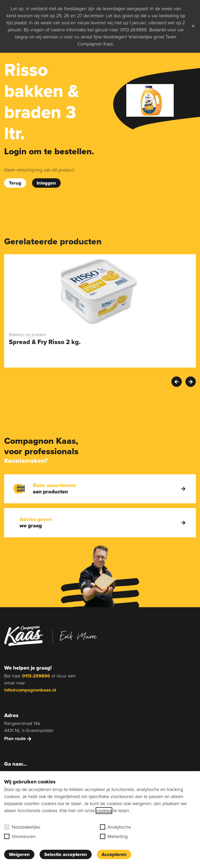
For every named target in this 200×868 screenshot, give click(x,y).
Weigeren (19, 854)
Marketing (114, 836)
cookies (104, 811)
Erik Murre (78, 636)
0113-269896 (36, 676)
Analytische (115, 827)
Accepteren (114, 854)
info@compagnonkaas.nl (30, 690)
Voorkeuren (20, 836)
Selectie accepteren (66, 854)
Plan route (18, 739)
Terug (15, 183)
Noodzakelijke (22, 827)
